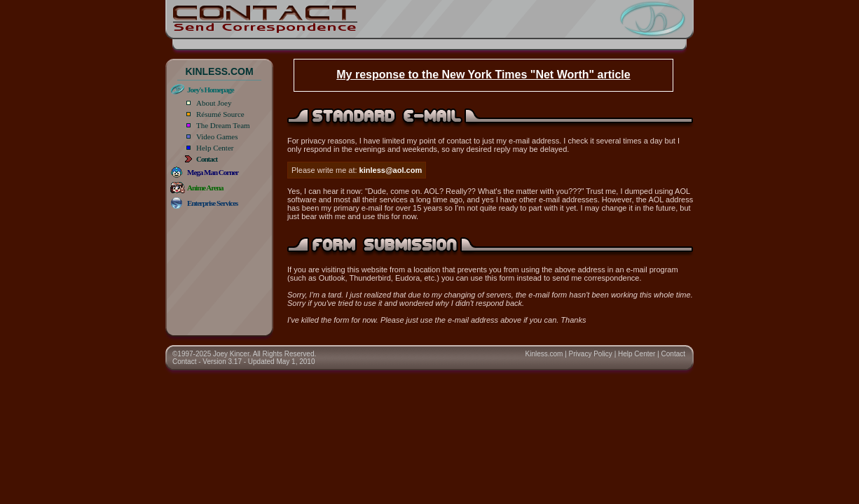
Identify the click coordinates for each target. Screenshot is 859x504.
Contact (673, 354)
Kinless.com (544, 354)
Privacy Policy (591, 354)
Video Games (217, 136)
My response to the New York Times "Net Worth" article (483, 75)
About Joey (214, 103)
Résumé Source (220, 114)
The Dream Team (223, 125)
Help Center (215, 148)
